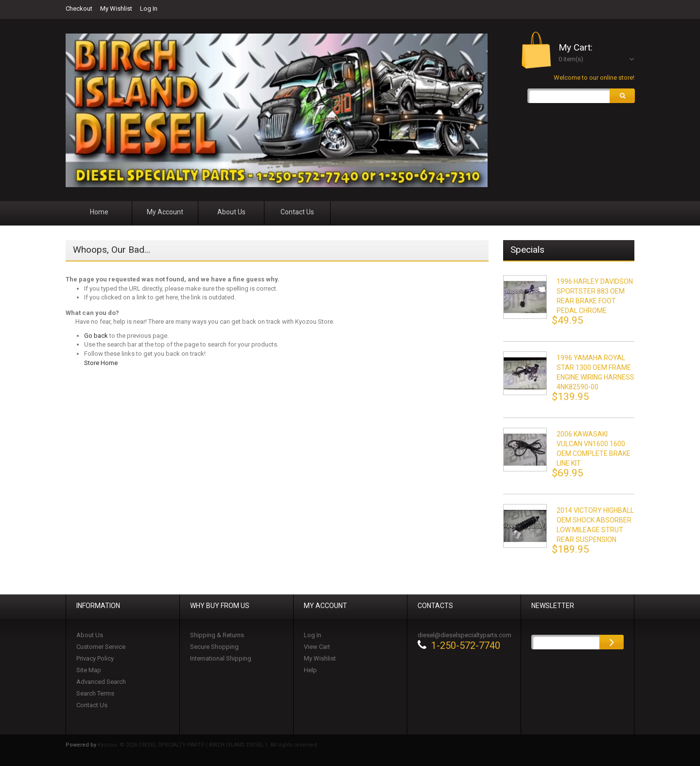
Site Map (89, 670)
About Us (90, 635)
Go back (96, 336)
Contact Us (92, 705)
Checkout (79, 9)
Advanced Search (101, 682)
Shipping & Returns (217, 635)
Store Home (101, 363)
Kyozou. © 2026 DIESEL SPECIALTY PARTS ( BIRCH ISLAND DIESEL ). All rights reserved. (208, 745)
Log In (149, 9)
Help (310, 670)
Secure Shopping (214, 647)
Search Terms (95, 693)
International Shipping (221, 658)
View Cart (317, 647)
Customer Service (101, 647)
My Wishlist (116, 9)
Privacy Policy (95, 658)
